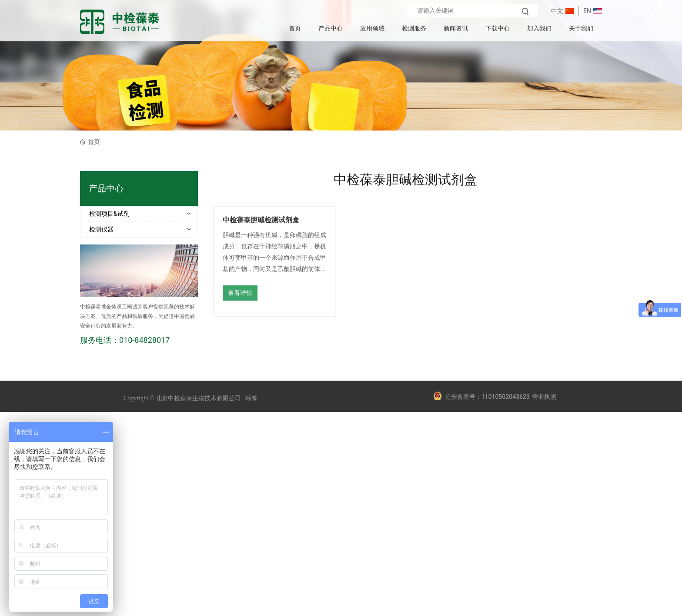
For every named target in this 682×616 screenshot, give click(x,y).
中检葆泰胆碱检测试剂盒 (261, 220)
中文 (557, 11)
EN (587, 11)
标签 (251, 398)
